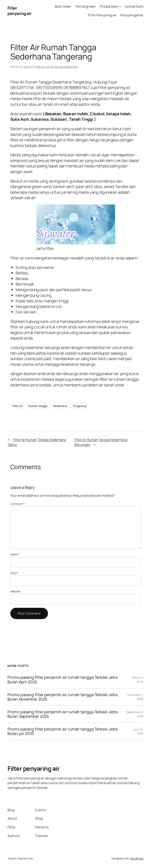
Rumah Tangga (38, 406)
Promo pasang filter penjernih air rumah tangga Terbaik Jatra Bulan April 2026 (63, 680)
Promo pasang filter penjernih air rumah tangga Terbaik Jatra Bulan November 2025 (63, 697)
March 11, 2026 (138, 680)
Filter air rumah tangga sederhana (56, 67)
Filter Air (18, 406)
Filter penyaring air (20, 11)
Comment (18, 504)
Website (15, 591)
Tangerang (79, 406)
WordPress (137, 858)
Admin (28, 67)
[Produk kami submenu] (120, 6)
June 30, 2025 (138, 731)
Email (15, 573)
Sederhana (60, 406)
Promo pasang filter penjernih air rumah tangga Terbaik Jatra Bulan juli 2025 (63, 731)
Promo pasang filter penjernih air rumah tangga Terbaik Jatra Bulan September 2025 (63, 714)
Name (15, 554)
